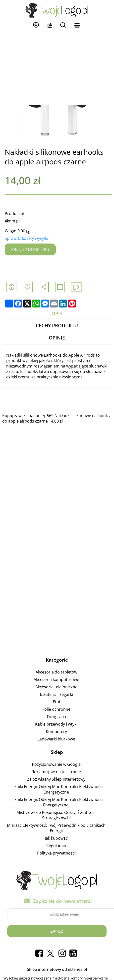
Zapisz (57, 931)
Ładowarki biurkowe (56, 739)
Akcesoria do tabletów (56, 672)
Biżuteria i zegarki (56, 694)
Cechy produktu (57, 325)
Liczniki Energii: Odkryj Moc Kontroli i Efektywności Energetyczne (56, 789)
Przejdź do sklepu (30, 249)
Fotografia (56, 717)
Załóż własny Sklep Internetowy (56, 779)
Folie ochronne (56, 709)
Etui (56, 702)
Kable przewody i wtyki (56, 724)
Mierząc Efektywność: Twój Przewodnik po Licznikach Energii (56, 828)
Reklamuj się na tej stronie (56, 772)
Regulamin (56, 846)
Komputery (56, 732)
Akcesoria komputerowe (56, 679)
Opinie (57, 338)
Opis (57, 313)
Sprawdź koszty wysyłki (26, 238)
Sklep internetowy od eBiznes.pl (57, 969)
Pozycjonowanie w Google (56, 764)
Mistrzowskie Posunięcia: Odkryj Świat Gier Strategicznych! (56, 815)
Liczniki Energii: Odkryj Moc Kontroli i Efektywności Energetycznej (56, 802)
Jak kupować (56, 838)
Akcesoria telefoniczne (56, 687)
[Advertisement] (57, 67)
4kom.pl (12, 221)
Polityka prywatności (56, 853)
